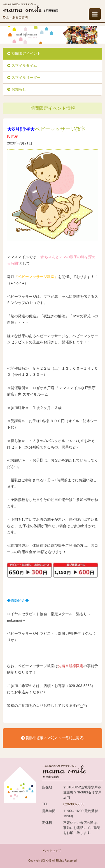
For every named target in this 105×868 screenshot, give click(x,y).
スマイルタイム (22, 66)
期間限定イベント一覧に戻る (53, 738)
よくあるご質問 (15, 17)
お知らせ (17, 89)
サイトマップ (52, 851)
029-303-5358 (74, 804)
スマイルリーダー (24, 78)
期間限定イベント (24, 53)
